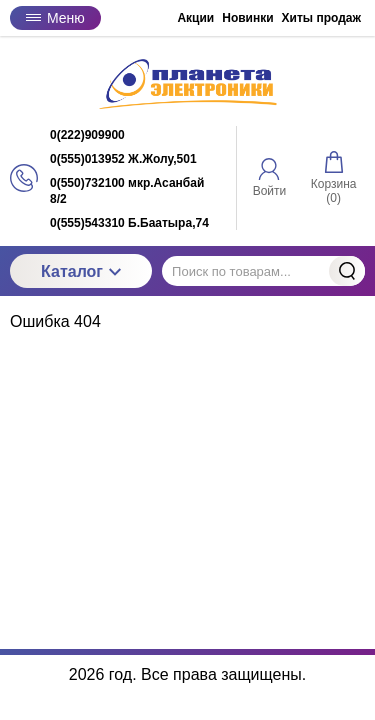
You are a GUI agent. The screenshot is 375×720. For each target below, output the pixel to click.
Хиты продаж (321, 18)
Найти (347, 271)
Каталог (81, 271)
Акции (195, 18)
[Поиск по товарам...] (263, 271)
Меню (55, 18)
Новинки (247, 18)
